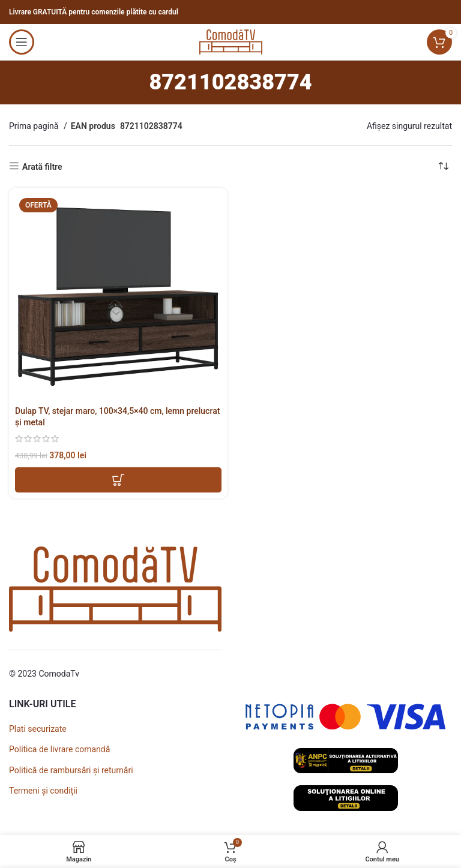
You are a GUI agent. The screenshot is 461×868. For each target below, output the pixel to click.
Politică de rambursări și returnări (71, 770)
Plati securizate (38, 729)
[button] (118, 480)
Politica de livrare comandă (59, 749)
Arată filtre (42, 167)
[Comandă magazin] (443, 167)
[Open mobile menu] (22, 42)
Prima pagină (35, 126)
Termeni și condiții (43, 791)
